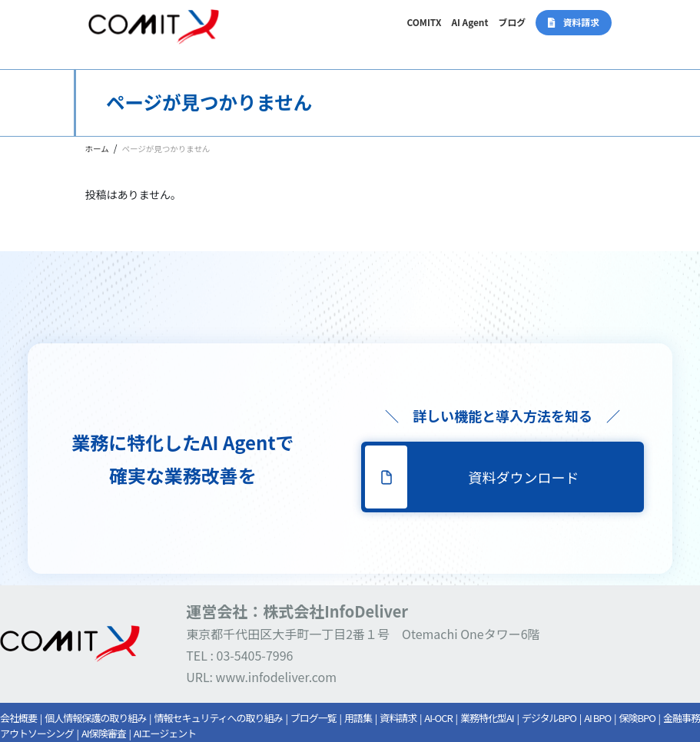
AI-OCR (438, 718)
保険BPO (637, 718)
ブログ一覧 (314, 718)
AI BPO (597, 718)
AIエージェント (165, 733)
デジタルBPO (549, 718)
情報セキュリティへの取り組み (218, 718)
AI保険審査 (104, 733)
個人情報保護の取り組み (95, 718)
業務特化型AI (487, 718)
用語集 (358, 718)
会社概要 (18, 718)
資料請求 (398, 718)
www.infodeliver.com (277, 677)
